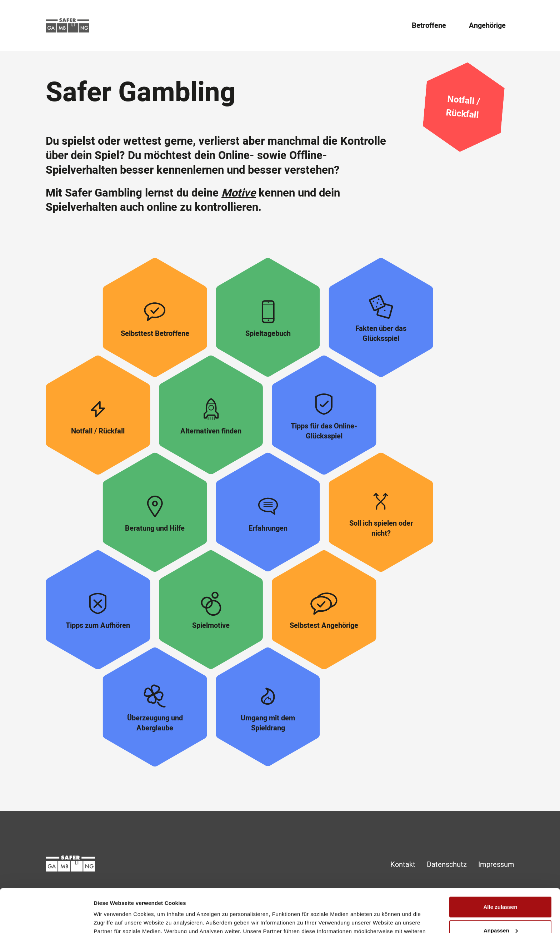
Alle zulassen (500, 866)
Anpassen (501, 890)
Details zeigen (112, 919)
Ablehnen (500, 913)
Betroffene (429, 26)
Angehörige (487, 26)
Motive (239, 193)
